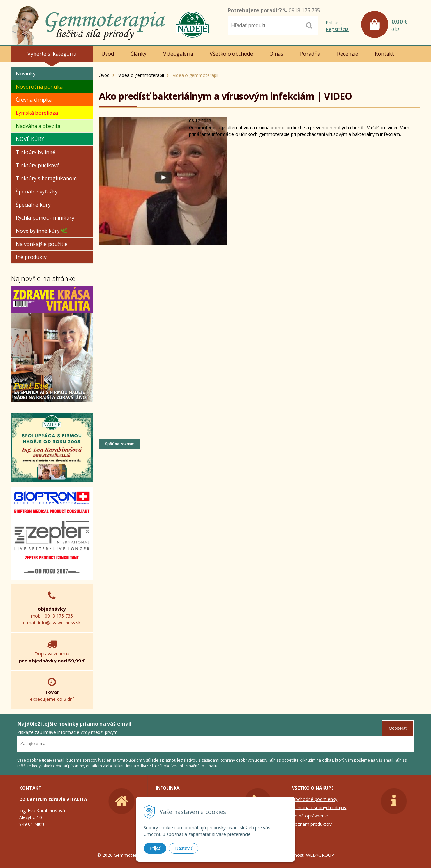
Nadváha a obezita (38, 126)
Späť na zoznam (120, 444)
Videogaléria (178, 54)
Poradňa (310, 54)
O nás (276, 54)
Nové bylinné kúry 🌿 (41, 231)
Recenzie (348, 54)
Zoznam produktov (312, 824)
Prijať (155, 848)
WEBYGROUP (320, 855)
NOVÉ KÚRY (30, 139)
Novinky (26, 74)
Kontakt (384, 54)
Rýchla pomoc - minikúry (45, 218)
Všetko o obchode (231, 54)
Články (138, 54)
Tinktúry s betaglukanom (46, 178)
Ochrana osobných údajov (319, 807)
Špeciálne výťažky (37, 192)
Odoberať (398, 728)
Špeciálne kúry (33, 205)
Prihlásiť (334, 23)
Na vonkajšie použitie (42, 244)
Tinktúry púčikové (38, 165)
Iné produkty (31, 257)
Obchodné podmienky (315, 799)
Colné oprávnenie (310, 816)
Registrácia (337, 29)
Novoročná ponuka (39, 87)
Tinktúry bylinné (35, 152)
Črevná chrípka (34, 100)
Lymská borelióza (37, 113)
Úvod (104, 75)
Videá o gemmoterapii (141, 75)
